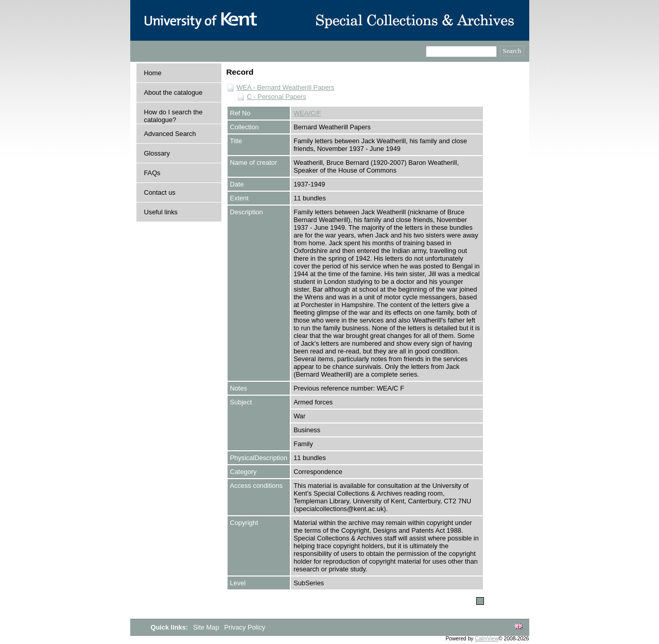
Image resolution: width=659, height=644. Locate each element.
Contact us (160, 192)
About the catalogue (174, 92)
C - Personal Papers (277, 97)
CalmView (487, 639)
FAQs (152, 173)
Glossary (157, 153)
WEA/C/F (307, 113)
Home (153, 73)
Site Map (207, 627)
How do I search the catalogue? (174, 116)
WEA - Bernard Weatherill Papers (286, 87)
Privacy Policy (245, 627)
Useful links (161, 212)
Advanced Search (170, 134)
